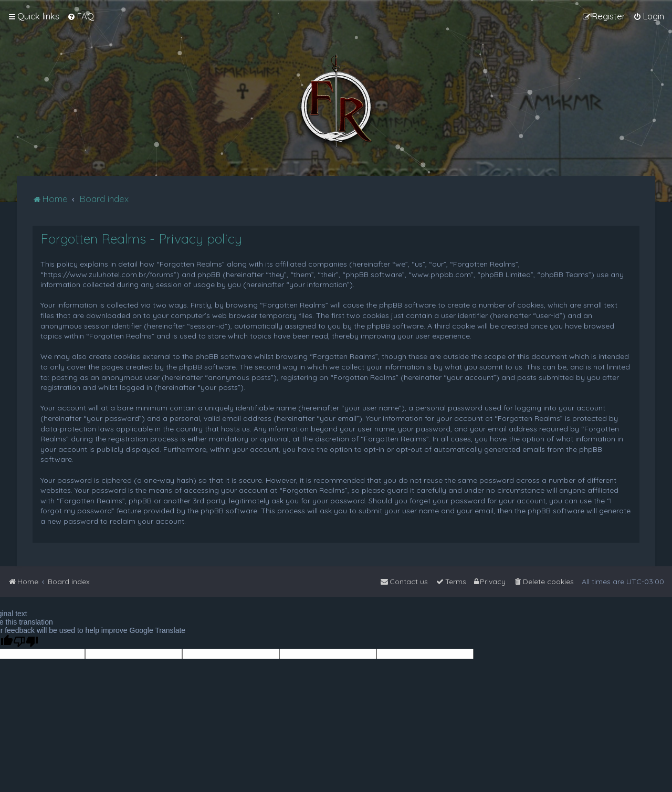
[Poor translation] (26, 642)
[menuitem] (81, 16)
